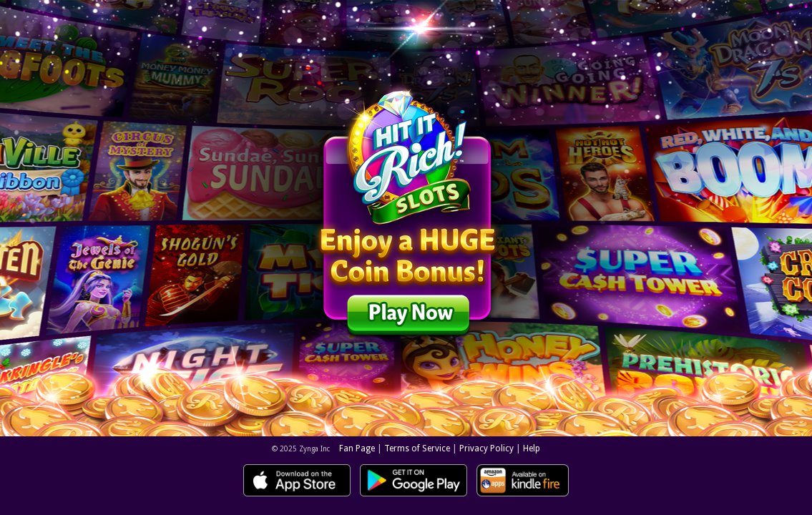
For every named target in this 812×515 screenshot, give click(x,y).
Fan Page (357, 448)
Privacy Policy (486, 448)
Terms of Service (417, 448)
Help (532, 448)
